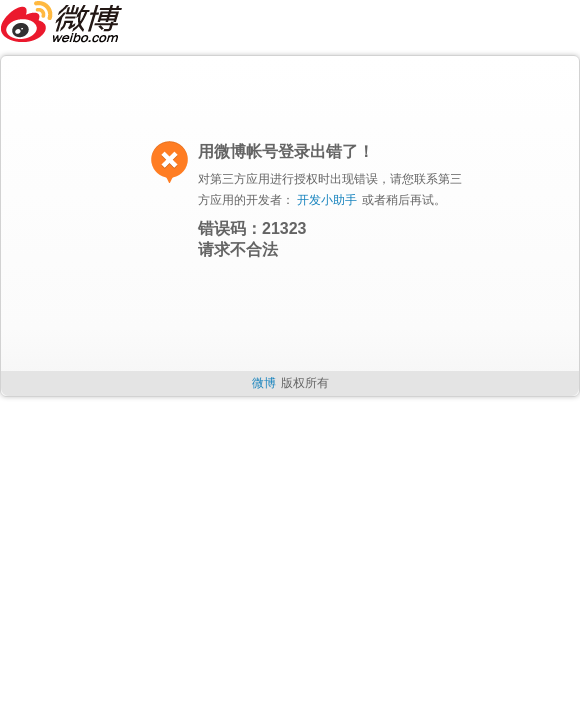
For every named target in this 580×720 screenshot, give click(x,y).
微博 (264, 383)
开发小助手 (327, 200)
